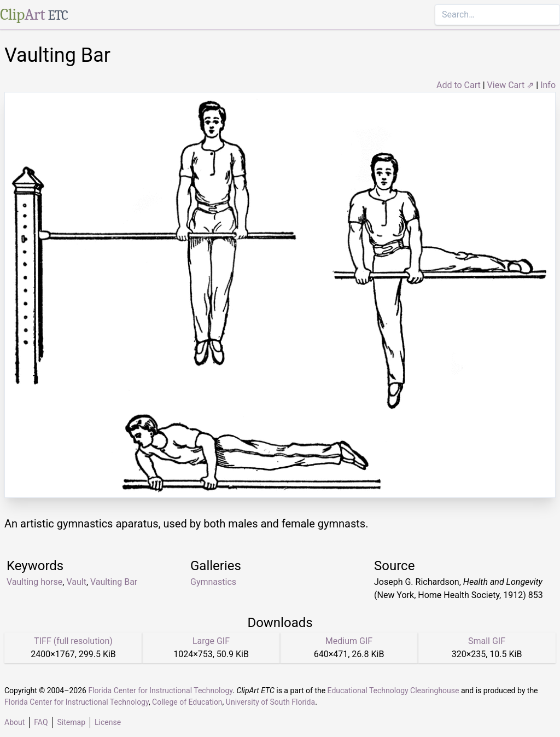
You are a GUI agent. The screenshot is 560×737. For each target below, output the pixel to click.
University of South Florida (270, 702)
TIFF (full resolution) (73, 641)
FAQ (41, 722)
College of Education (187, 702)
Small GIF (487, 641)
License (108, 722)
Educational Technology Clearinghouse (393, 690)
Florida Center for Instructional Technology (160, 690)
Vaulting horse (34, 582)
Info (548, 85)
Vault (76, 582)
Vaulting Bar (114, 582)
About (14, 722)
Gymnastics (213, 582)
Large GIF (211, 641)
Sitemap (71, 722)
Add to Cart (459, 85)
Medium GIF (349, 641)
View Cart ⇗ (511, 85)
